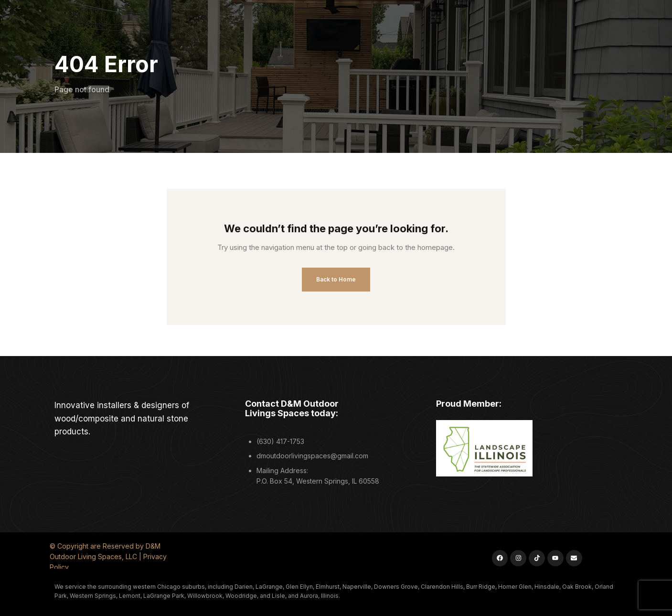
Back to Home (336, 279)
